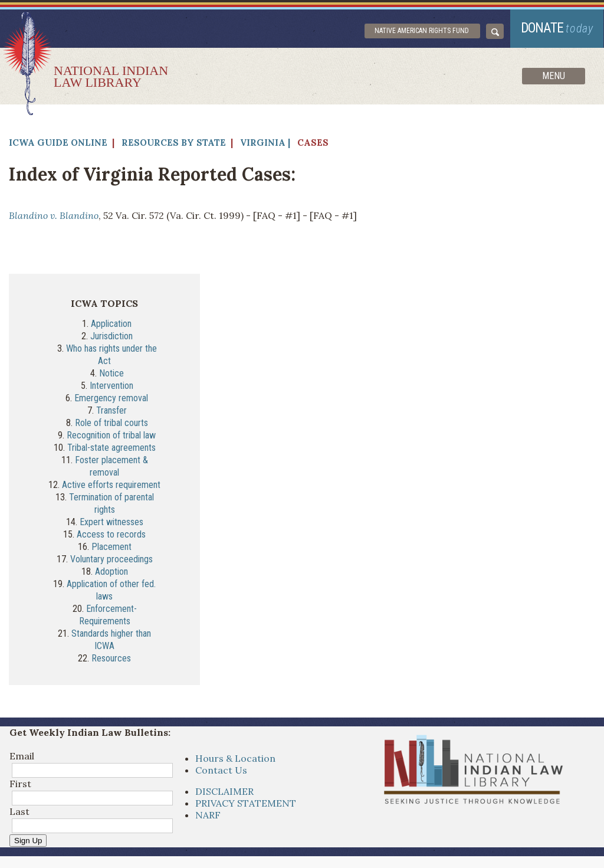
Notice (111, 373)
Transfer (111, 410)
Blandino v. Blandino (54, 215)
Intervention (111, 386)
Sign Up (28, 841)
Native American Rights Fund (422, 31)
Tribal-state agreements (111, 448)
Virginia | (265, 143)
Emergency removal (111, 398)
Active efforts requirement (111, 485)
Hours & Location (235, 758)
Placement (111, 547)
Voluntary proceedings (111, 559)
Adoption (111, 571)
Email (22, 756)
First (20, 784)
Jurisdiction (111, 336)
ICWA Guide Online (58, 143)
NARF (208, 815)
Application (111, 324)
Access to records (111, 534)
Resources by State (174, 143)
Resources (111, 658)
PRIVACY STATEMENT (246, 803)
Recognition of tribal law (111, 435)
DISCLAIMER (224, 791)
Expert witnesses (111, 522)
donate (558, 28)
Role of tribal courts (111, 423)
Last (19, 811)
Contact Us (221, 770)
